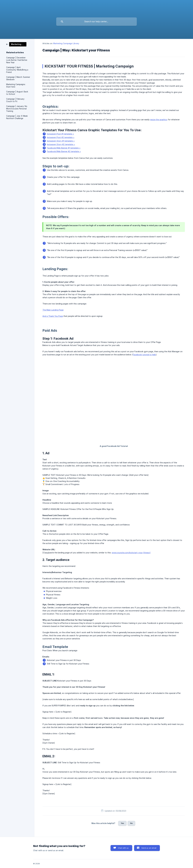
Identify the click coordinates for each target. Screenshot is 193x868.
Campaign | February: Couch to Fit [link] (15, 100)
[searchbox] (96, 22)
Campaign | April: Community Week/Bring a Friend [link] (17, 70)
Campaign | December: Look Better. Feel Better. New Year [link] (17, 60)
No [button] (131, 823)
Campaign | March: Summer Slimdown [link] (18, 78)
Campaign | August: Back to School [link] (17, 93)
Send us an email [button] (149, 848)
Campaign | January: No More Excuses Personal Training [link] (17, 109)
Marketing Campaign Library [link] (66, 43)
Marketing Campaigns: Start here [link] (16, 86)
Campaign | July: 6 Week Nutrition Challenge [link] (17, 117)
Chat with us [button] (123, 848)
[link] (16, 44)
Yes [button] (122, 823)
